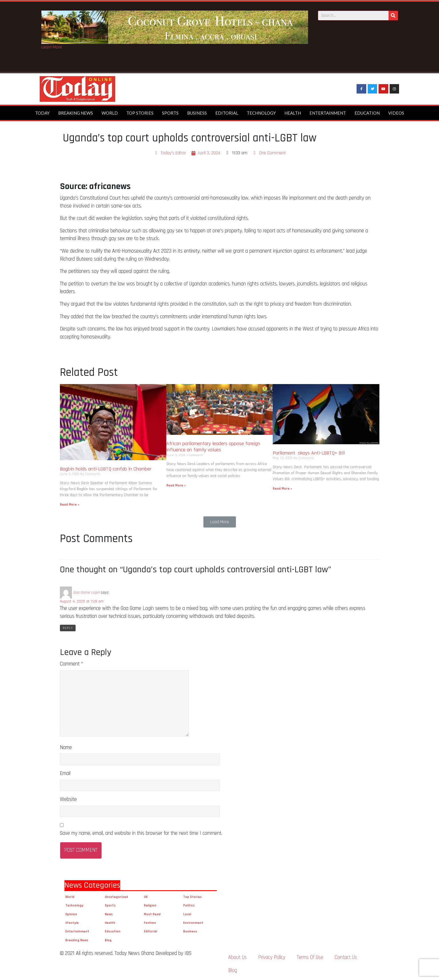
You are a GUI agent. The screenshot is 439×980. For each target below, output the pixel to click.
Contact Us (346, 957)
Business (197, 113)
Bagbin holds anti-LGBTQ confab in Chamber (106, 469)
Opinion (71, 914)
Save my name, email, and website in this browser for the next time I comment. (141, 833)
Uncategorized (116, 897)
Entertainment (328, 113)
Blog (108, 940)
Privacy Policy (272, 957)
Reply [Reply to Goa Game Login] (68, 628)
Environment (193, 923)
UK (146, 897)
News (109, 914)
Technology (261, 113)
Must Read (152, 914)
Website (68, 799)
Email (65, 773)
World (110, 113)
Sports (170, 113)
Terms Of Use (310, 957)
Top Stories (140, 113)
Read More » (70, 505)
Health (293, 113)
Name (66, 747)
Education (367, 113)
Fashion (150, 923)
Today (42, 113)
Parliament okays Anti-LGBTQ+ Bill (309, 453)
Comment (71, 664)
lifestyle (72, 923)
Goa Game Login (86, 593)
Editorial (227, 113)
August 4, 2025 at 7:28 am (82, 601)
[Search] (393, 15)
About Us (237, 957)
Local (187, 914)
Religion (150, 905)
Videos (396, 113)
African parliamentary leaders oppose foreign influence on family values (213, 447)
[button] (220, 522)
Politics (189, 905)
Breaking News (76, 113)
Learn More (52, 47)
